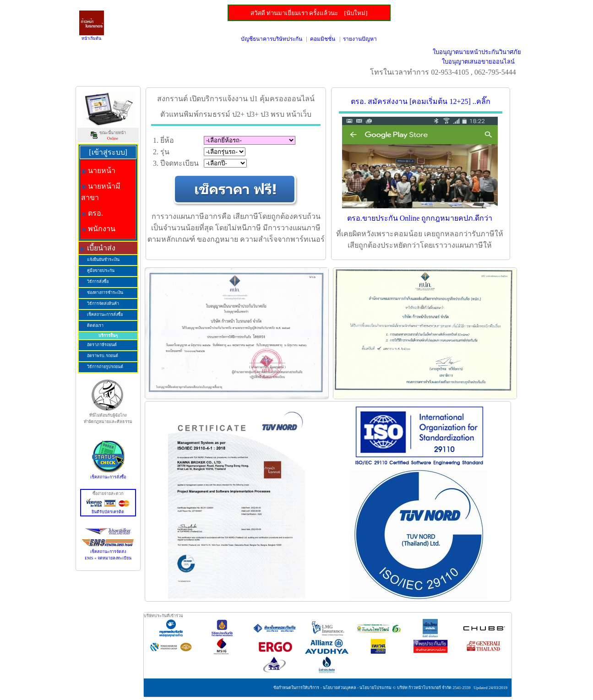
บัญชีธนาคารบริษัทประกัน (272, 39)
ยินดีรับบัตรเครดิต (108, 510)
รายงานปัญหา (360, 39)
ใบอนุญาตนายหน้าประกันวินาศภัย (477, 52)
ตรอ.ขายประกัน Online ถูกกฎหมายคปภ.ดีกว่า (420, 218)
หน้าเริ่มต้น (91, 38)
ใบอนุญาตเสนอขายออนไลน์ (478, 62)
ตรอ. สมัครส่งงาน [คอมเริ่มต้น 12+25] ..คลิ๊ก (421, 101)
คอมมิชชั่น (323, 39)
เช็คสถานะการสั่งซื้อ (108, 475)
